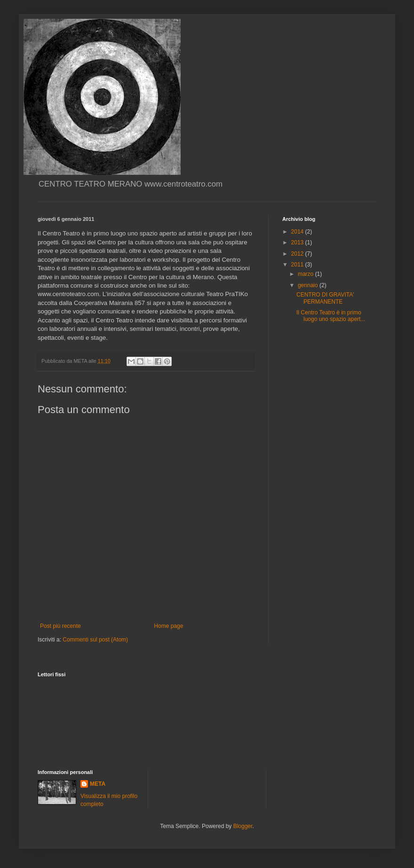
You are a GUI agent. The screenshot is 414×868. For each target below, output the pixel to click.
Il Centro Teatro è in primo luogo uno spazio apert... (331, 316)
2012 (298, 254)
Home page (168, 626)
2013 (298, 242)
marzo (307, 274)
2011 (298, 265)
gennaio (309, 285)
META (98, 784)
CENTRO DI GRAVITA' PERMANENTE (325, 298)
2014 (298, 232)
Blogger (243, 826)
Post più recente (60, 626)
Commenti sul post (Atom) (95, 640)
